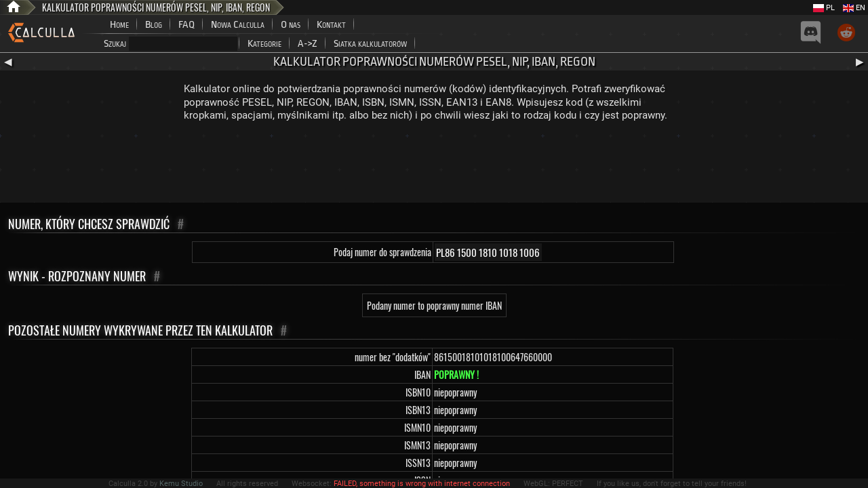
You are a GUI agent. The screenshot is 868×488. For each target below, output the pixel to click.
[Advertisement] (434, 165)
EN (854, 8)
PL (824, 8)
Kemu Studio (181, 484)
